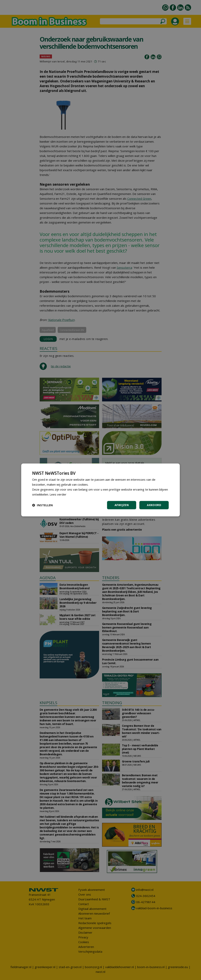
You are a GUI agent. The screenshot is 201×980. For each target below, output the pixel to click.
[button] (42, 505)
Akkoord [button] (154, 505)
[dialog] (100, 490)
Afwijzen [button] (122, 505)
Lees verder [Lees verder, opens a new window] (58, 494)
